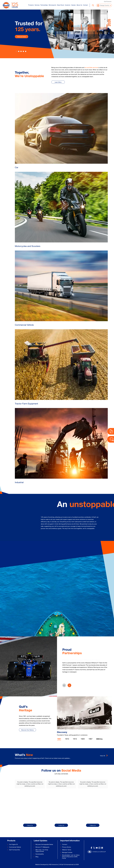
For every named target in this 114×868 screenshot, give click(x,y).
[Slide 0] (16, 51)
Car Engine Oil (13, 844)
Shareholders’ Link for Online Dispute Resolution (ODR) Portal (71, 857)
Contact (85, 5)
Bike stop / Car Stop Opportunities (42, 851)
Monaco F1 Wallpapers (42, 847)
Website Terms (67, 850)
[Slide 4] (26, 51)
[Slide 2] (21, 51)
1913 (75, 739)
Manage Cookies (67, 852)
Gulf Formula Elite (14, 850)
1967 (90, 739)
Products (31, 5)
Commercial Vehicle (15, 847)
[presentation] (69, 685)
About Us (79, 5)
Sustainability (40, 854)
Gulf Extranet (108, 1)
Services (37, 5)
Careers (73, 5)
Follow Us (30, 825)
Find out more (22, 37)
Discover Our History (27, 730)
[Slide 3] (23, 51)
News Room (61, 5)
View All (99, 739)
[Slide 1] (19, 51)
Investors (68, 5)
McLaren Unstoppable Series (44, 844)
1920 (83, 739)
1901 (59, 739)
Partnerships (44, 5)
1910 (67, 739)
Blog (37, 857)
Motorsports (52, 5)
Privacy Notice (66, 847)
